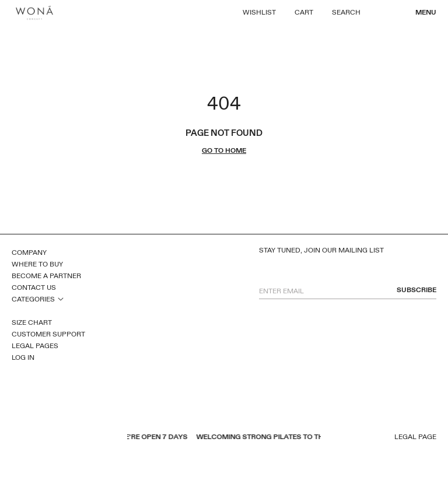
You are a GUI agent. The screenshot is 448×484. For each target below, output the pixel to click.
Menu (426, 12)
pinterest (47, 438)
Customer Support (48, 334)
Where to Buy (37, 264)
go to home (224, 151)
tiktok (78, 438)
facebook (17, 438)
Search (346, 12)
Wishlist (259, 12)
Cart (304, 12)
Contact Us (34, 287)
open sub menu (61, 299)
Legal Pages (35, 346)
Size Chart (32, 322)
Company (29, 252)
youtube (32, 438)
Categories (33, 299)
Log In (23, 357)
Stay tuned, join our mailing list (321, 250)
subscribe (416, 290)
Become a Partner (46, 276)
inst (62, 438)
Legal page (415, 437)
